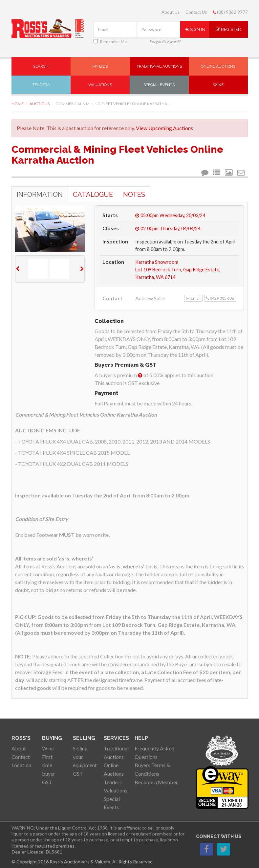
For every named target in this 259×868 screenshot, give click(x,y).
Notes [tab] (134, 194)
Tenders (41, 85)
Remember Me (110, 42)
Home (18, 104)
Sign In (195, 29)
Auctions (40, 104)
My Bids (100, 66)
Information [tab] (40, 194)
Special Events (159, 85)
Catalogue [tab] (93, 194)
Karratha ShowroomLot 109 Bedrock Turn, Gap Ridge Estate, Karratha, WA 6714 (178, 270)
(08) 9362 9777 (230, 12)
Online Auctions (218, 66)
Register (228, 29)
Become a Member (156, 782)
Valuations (100, 85)
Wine (218, 85)
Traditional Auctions (159, 66)
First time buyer (49, 765)
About (19, 748)
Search (41, 66)
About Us (171, 12)
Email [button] (193, 298)
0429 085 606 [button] (220, 298)
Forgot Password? (165, 42)
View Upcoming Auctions (164, 128)
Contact (21, 757)
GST (47, 782)
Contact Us (196, 12)
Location (21, 765)
